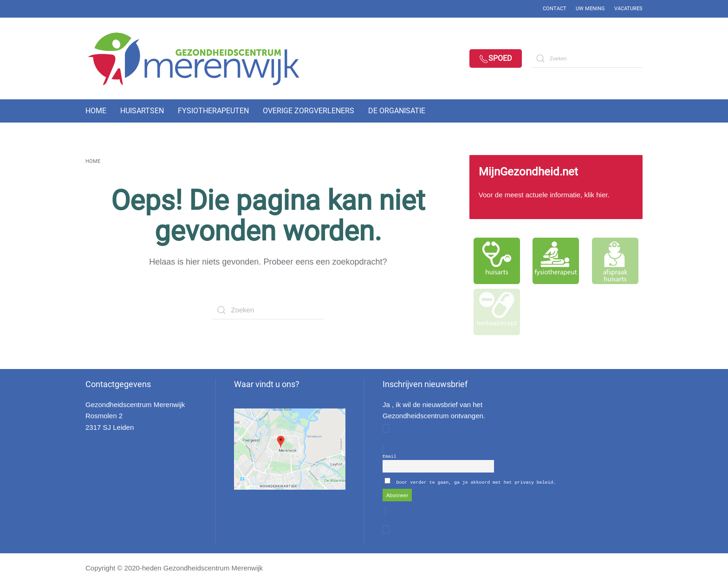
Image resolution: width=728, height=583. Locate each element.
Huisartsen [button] (142, 111)
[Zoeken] (587, 58)
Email (390, 456)
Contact (555, 9)
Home (96, 111)
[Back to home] (201, 58)
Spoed (496, 59)
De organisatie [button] (397, 111)
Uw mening (590, 9)
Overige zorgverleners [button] (309, 111)
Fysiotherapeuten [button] (213, 111)
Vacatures (628, 9)
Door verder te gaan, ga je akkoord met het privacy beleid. (476, 482)
